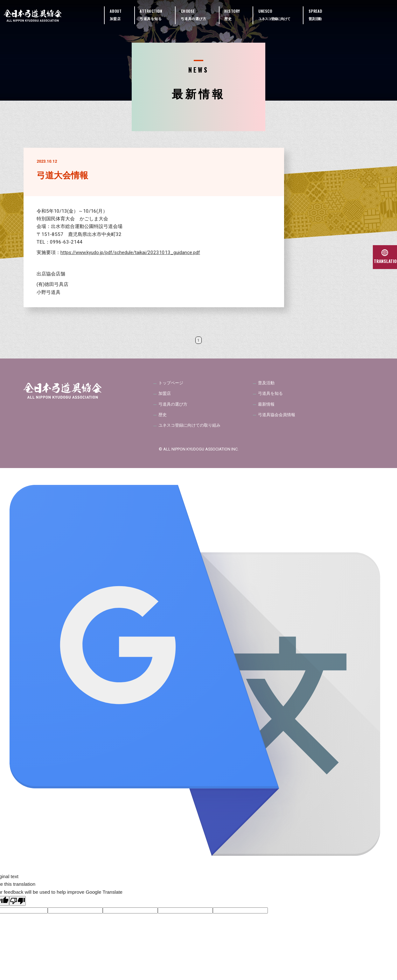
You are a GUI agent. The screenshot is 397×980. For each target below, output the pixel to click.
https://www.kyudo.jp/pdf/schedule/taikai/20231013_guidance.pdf (130, 252)
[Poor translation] (17, 904)
